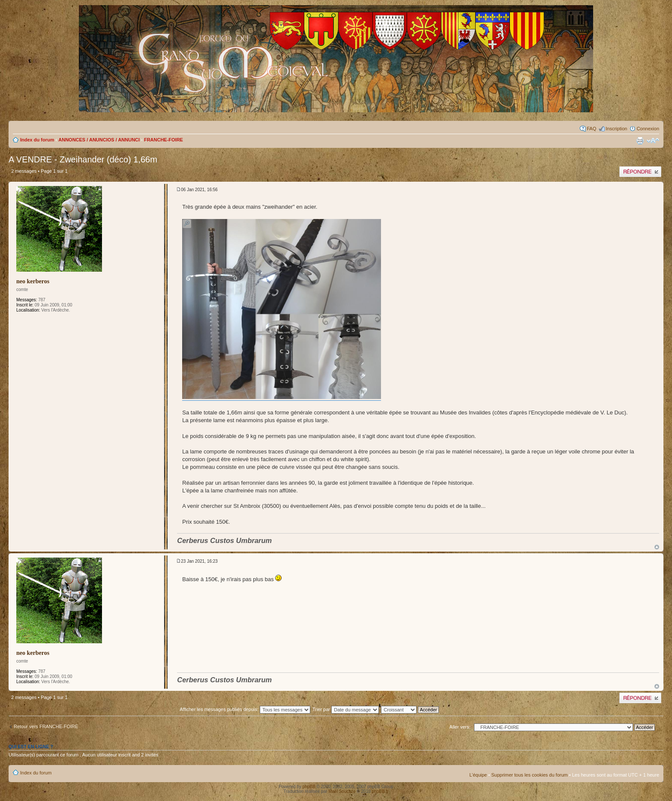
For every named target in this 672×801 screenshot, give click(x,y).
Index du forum (37, 140)
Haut (657, 547)
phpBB (309, 787)
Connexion (648, 129)
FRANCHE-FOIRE (163, 140)
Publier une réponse (640, 172)
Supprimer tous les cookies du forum (529, 775)
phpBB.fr (380, 791)
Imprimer (640, 141)
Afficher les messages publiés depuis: (245, 709)
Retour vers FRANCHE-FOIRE (46, 726)
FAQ (591, 129)
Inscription (616, 129)
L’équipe (478, 775)
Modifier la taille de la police (653, 141)
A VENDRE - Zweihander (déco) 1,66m (83, 159)
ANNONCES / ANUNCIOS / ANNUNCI (99, 140)
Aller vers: (460, 727)
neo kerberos (33, 281)
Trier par (346, 709)
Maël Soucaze (342, 791)
